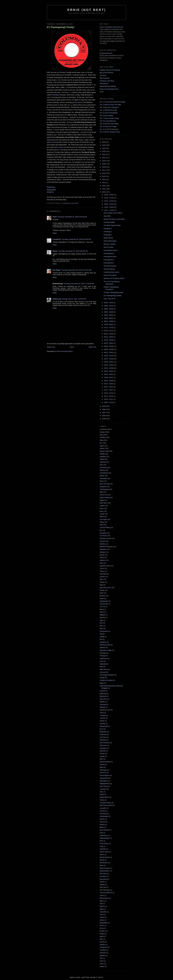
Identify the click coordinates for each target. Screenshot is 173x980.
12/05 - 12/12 (109, 204)
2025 (104, 145)
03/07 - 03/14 (109, 374)
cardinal (102, 718)
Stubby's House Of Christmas (110, 70)
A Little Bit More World (111, 272)
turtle (101, 593)
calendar (103, 462)
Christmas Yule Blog (107, 81)
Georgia (102, 552)
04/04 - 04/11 (109, 362)
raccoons (103, 672)
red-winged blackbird (107, 675)
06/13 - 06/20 (109, 337)
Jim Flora (103, 75)
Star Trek (103, 887)
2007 (104, 412)
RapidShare (51, 187)
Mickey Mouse (105, 857)
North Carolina (105, 868)
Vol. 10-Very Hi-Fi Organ (108, 126)
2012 (104, 186)
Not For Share (108, 247)
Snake (102, 582)
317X (102, 92)
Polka (102, 557)
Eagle (102, 500)
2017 (104, 170)
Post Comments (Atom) (65, 351)
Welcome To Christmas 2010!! (114, 278)
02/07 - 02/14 (109, 387)
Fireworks (103, 533)
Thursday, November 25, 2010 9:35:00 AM (76, 239)
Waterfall (103, 664)
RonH (55, 217)
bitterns (102, 906)
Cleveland (103, 468)
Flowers (102, 470)
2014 (104, 179)
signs (102, 620)
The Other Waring (110, 266)
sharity (102, 432)
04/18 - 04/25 (109, 356)
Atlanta (102, 825)
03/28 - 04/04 (109, 365)
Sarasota (103, 704)
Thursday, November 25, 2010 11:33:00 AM (79, 284)
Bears (102, 683)
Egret (102, 767)
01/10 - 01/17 (109, 399)
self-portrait (104, 726)
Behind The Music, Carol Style (114, 219)
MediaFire (50, 192)
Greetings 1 (108, 235)
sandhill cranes (105, 566)
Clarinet (102, 691)
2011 (104, 189)
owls (101, 563)
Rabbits (102, 702)
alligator (102, 615)
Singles (102, 454)
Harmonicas (104, 604)
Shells (102, 882)
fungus (102, 934)
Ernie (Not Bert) (87, 10)
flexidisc (102, 931)
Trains (102, 571)
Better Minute (108, 238)
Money (102, 860)
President (103, 876)
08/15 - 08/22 (109, 315)
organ (102, 446)
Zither (102, 612)
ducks (102, 598)
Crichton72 (57, 239)
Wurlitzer (103, 596)
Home (72, 347)
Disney (102, 764)
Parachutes (104, 631)
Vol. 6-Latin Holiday (106, 116)
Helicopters (104, 781)
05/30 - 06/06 (109, 340)
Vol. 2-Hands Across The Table (110, 105)
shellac (102, 448)
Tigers (102, 895)
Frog (101, 846)
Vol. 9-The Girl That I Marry (109, 124)
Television (103, 549)
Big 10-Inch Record (106, 73)
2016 (104, 173)
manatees (103, 748)
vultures (102, 822)
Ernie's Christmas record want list (111, 27)
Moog (102, 609)
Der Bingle (57, 270)
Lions (102, 661)
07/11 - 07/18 (109, 328)
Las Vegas (103, 519)
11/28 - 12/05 (109, 207)
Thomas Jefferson (106, 893)
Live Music (103, 536)
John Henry (104, 786)
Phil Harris (103, 874)
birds (101, 440)
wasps (102, 966)
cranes (102, 917)
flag (101, 585)
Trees (102, 713)
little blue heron (105, 645)
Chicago (103, 656)
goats (102, 936)
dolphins (103, 560)
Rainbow (103, 740)
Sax (101, 634)
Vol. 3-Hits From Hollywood (109, 107)
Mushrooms (104, 863)
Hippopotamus (105, 784)
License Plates (105, 527)
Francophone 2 (109, 260)
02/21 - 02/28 (109, 381)
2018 (104, 167)
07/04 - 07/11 (109, 331)
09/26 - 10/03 (109, 303)
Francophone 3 (109, 253)
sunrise (102, 577)
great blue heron (105, 588)
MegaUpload (51, 190)
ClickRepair (55, 95)
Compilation (104, 473)
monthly (102, 724)
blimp (102, 909)
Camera (102, 541)
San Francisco (105, 743)
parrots (102, 819)
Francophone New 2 (111, 250)
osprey (102, 590)
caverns (102, 811)
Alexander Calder (106, 650)
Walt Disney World (106, 805)
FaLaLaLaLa (104, 84)
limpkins (103, 945)
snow (102, 961)
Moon (102, 481)
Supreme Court (105, 710)
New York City (105, 484)
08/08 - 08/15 (109, 318)
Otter (101, 792)
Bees (102, 628)
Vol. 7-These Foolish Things (109, 118)
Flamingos (103, 770)
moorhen (103, 950)
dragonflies (104, 923)
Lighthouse (104, 658)
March (102, 855)
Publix (102, 794)
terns (101, 729)
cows (102, 914)
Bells (101, 492)
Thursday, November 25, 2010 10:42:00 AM (76, 270)
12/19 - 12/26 (109, 198)
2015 (104, 176)
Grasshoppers (105, 775)
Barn (101, 626)
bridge (102, 637)
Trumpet (103, 715)
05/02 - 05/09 (109, 349)
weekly (102, 756)
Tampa (102, 800)
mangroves (104, 947)
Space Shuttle (105, 497)
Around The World (110, 275)
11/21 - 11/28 (109, 210)
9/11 (101, 623)
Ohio (101, 465)
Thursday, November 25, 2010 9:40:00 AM (73, 251)
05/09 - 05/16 (109, 346)
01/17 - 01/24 (109, 396)
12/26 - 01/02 (109, 195)
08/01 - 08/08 (109, 321)
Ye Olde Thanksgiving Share (113, 292)
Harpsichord (104, 778)
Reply (55, 233)
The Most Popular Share (112, 225)
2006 (104, 416)
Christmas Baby (109, 222)
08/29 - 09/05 (109, 309)
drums (102, 925)
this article (78, 102)
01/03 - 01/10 (109, 402)
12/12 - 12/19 (109, 201)
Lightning (103, 694)
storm (102, 964)
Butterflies (103, 732)
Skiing (102, 522)
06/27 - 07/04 (109, 334)
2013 (104, 183)
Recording (103, 879)
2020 (104, 161)
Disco (102, 508)
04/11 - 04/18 (109, 359)
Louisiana (103, 789)
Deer (101, 579)
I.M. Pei (102, 607)
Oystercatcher (105, 871)
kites (101, 667)
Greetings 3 (108, 229)
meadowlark (104, 816)
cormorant (103, 814)
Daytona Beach (105, 762)
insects (102, 942)
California (103, 734)
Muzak (102, 555)
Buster (55, 251)
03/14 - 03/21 (109, 371)
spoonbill (103, 574)
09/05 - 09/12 (109, 306)
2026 (104, 142)
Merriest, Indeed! (109, 244)
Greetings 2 (108, 232)
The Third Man (105, 890)
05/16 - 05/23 (109, 343)
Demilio (102, 544)
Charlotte (103, 653)
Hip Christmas (105, 78)
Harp (101, 525)
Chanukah (103, 478)
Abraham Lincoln (106, 538)
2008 (104, 409)
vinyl (101, 435)
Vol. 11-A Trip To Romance (109, 129)
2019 (104, 164)
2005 (104, 419)
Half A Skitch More (110, 241)
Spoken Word (104, 451)
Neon (102, 865)
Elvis (101, 841)
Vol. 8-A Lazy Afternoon (108, 121)
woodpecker (104, 601)
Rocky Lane (57, 299)
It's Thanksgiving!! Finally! (61, 27)
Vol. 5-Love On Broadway (109, 113)
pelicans (103, 648)
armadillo (103, 808)
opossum (103, 953)
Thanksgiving (104, 489)
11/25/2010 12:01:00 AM (70, 203)
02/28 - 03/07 (109, 377)
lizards (102, 721)
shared (57, 130)
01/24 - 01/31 (109, 393)
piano (102, 511)
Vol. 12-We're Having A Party (110, 132)
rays (101, 958)
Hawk (102, 517)
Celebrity (103, 457)
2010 (104, 192)
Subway (102, 707)
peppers (103, 955)
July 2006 (107, 216)
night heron (104, 669)
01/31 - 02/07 (109, 390)
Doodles (103, 437)
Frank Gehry (104, 844)
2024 (104, 148)
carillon (102, 506)
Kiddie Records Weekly (108, 86)
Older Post (92, 347)
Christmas (103, 429)
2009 (104, 406)
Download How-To (106, 53)
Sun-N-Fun (104, 495)
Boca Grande (104, 830)
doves (102, 920)
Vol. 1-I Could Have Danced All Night (112, 102)
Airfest (102, 459)
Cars (101, 833)
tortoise (102, 754)
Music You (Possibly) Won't (109, 89)
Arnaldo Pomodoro (106, 680)
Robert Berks (104, 797)
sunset (102, 514)
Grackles (103, 849)
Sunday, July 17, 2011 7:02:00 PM (74, 299)
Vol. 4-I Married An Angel (108, 110)
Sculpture (103, 487)
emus (102, 928)
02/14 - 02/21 (109, 384)
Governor (103, 773)
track (53, 142)
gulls (101, 939)
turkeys (102, 677)
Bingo (102, 827)
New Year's (104, 503)
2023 (104, 151)
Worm (102, 901)
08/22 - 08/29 (109, 312)
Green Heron (104, 852)
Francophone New (110, 257)
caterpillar (103, 912)
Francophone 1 (109, 263)
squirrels (103, 751)
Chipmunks (104, 835)
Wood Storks (104, 898)
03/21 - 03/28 (109, 368)
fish (101, 639)
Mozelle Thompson (106, 547)
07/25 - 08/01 (109, 324)
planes (102, 476)
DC (101, 443)
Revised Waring (109, 269)
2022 (104, 155)
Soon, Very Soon (109, 299)
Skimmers (103, 745)
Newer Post (51, 347)
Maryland (103, 696)
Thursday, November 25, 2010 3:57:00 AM (72, 217)
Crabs (102, 568)
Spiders (102, 884)
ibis (101, 530)
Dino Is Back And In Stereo (113, 213)
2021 (104, 158)
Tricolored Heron (105, 803)
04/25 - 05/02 (109, 353)
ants (101, 904)
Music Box (103, 699)
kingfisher (103, 642)
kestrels (102, 618)
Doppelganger (105, 838)
